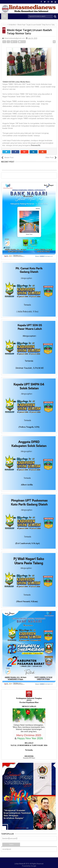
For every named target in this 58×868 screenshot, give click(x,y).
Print (14, 42)
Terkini (11, 844)
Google (33, 866)
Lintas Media (19, 864)
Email (22, 42)
